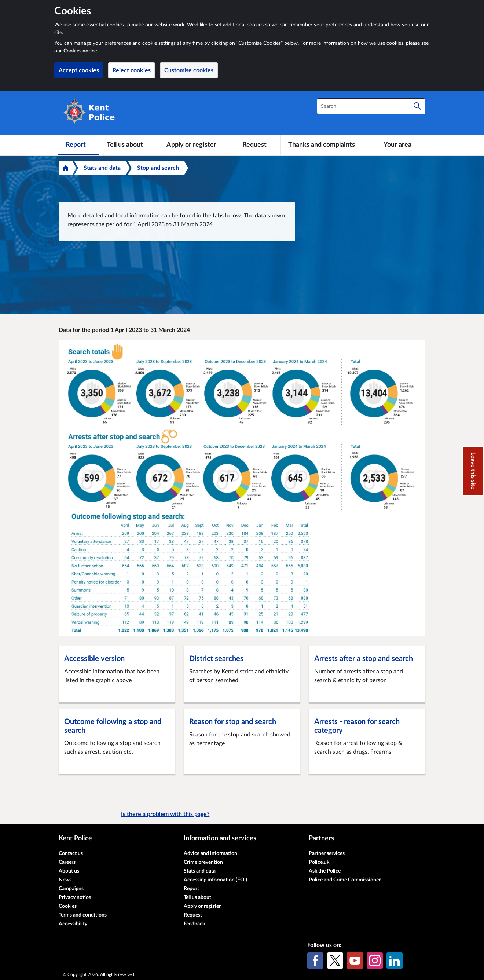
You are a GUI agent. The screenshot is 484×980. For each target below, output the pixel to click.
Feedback (194, 924)
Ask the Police (325, 871)
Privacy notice (75, 897)
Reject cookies (132, 70)
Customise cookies (189, 70)
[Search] (417, 106)
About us (69, 871)
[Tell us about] (129, 145)
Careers (67, 862)
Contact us (71, 853)
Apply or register (202, 906)
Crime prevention (203, 862)
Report (191, 889)
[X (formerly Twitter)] (335, 961)
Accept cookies (79, 70)
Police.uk (319, 862)
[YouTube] (355, 961)
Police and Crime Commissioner (345, 880)
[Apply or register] (197, 145)
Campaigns (71, 889)
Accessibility (73, 924)
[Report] (79, 145)
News (65, 880)
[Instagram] (375, 961)
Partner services (327, 853)
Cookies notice (80, 51)
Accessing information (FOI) (215, 880)
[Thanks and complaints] (328, 145)
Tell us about (197, 897)
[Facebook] (315, 961)
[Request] (258, 145)
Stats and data (102, 168)
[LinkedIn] (395, 961)
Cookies (68, 906)
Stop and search (158, 168)
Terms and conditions (83, 915)
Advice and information (210, 853)
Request (193, 915)
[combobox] (371, 106)
